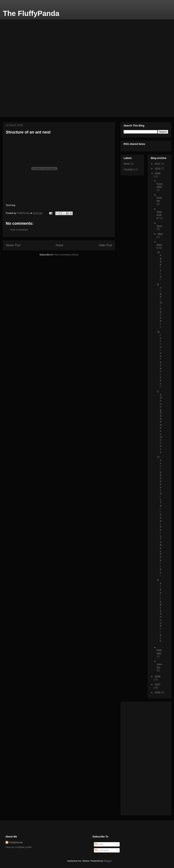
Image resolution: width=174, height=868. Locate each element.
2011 (158, 164)
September (159, 215)
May (160, 234)
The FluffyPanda (31, 13)
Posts (99, 844)
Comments (102, 850)
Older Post (105, 245)
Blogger (107, 861)
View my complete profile (18, 847)
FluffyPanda (16, 842)
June (159, 226)
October (159, 199)
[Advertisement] (33, 42)
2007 (158, 684)
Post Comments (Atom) (66, 255)
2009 (158, 173)
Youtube (128, 169)
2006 (158, 692)
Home (60, 245)
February (159, 652)
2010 (158, 169)
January (159, 666)
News (127, 164)
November (160, 185)
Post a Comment (19, 230)
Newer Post (13, 245)
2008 (158, 677)
